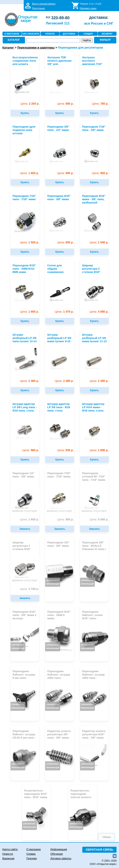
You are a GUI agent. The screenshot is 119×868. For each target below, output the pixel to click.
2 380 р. (29, 381)
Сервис (31, 854)
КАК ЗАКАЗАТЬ (31, 34)
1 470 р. (64, 312)
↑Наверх (107, 837)
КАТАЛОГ (14, 40)
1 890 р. (99, 450)
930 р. (65, 450)
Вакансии (8, 858)
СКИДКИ (88, 34)
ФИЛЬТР (105, 40)
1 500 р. (29, 242)
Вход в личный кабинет (44, 4)
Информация (59, 849)
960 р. (31, 450)
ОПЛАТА (50, 34)
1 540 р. (99, 242)
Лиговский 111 (58, 23)
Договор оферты (61, 858)
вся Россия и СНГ (99, 23)
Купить (25, 113)
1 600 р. (29, 173)
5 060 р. (99, 519)
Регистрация (38, 8)
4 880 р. (99, 312)
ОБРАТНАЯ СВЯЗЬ (100, 850)
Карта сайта (10, 849)
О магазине (34, 849)
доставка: (99, 17)
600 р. (65, 242)
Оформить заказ (88, 8)
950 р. (65, 519)
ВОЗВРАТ (107, 34)
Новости (8, 854)
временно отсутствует (25, 511)
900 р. (65, 173)
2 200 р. (30, 104)
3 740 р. (29, 589)
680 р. (65, 104)
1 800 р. (29, 312)
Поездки (32, 858)
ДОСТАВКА (69, 34)
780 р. (100, 104)
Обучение (57, 854)
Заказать (25, 529)
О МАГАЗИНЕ (12, 34)
